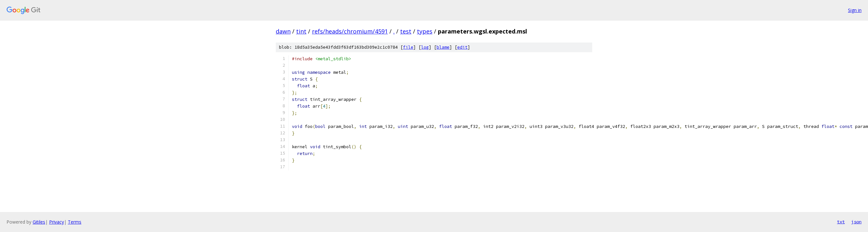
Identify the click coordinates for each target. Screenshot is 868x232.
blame (443, 47)
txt (841, 222)
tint (301, 31)
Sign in (855, 10)
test (406, 31)
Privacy (57, 222)
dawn (283, 31)
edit (462, 47)
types (425, 31)
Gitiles (39, 222)
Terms (75, 222)
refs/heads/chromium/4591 (350, 31)
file (408, 47)
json (856, 222)
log (425, 47)
